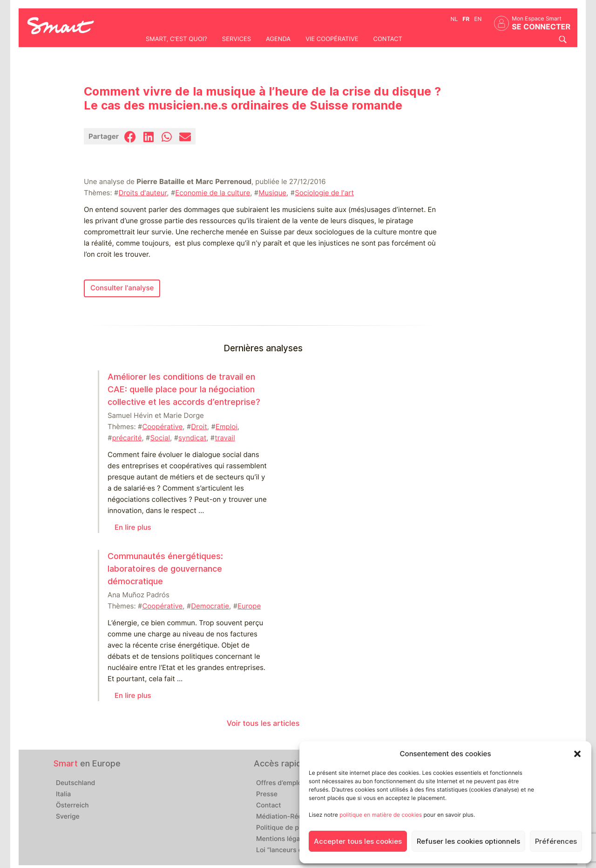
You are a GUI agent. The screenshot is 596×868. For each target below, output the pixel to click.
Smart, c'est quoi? (176, 39)
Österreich (72, 806)
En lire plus (133, 527)
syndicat (192, 438)
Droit (199, 427)
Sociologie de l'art (324, 193)
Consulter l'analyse (122, 288)
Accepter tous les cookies (358, 841)
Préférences (556, 841)
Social (160, 438)
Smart (66, 763)
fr (466, 19)
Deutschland (75, 783)
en (478, 19)
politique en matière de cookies (381, 815)
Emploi (227, 427)
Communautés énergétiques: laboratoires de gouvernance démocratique (165, 569)
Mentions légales (283, 839)
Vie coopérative (332, 39)
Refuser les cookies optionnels (468, 841)
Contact (387, 39)
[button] (577, 754)
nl (454, 19)
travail (225, 438)
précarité (127, 438)
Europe (249, 606)
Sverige (68, 817)
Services (237, 39)
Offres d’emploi (280, 783)
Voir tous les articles (263, 723)
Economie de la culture (213, 193)
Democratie (210, 606)
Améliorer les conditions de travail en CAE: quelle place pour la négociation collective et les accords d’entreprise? (184, 389)
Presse (267, 794)
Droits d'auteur (142, 193)
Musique (272, 193)
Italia (63, 794)
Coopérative (162, 427)
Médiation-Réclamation (292, 817)
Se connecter (541, 27)
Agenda (278, 39)
